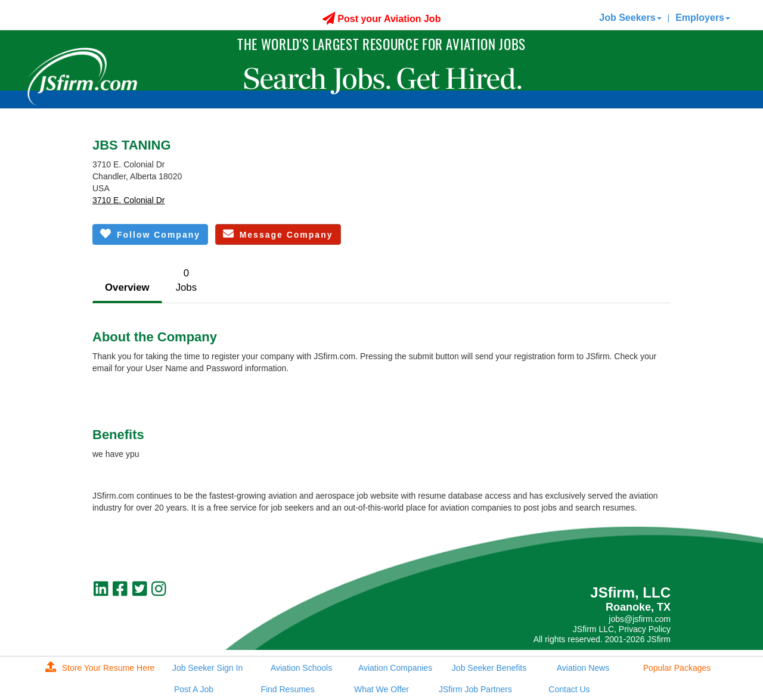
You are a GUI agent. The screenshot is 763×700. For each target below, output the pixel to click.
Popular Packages (677, 668)
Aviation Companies (395, 668)
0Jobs (186, 280)
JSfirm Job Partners (475, 689)
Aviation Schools (301, 668)
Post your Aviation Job (382, 19)
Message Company (278, 234)
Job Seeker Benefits (489, 668)
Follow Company (150, 234)
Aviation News (583, 668)
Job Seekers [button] (630, 18)
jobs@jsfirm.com (640, 619)
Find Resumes (287, 689)
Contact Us (569, 689)
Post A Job (194, 689)
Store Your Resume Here (100, 668)
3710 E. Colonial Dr (128, 200)
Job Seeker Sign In (207, 668)
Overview (127, 287)
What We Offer (381, 689)
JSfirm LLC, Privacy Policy (622, 629)
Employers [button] (703, 18)
